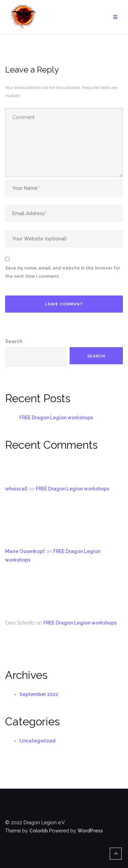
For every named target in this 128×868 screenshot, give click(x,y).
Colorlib (39, 831)
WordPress (90, 831)
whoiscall (16, 489)
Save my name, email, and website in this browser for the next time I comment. (63, 272)
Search (14, 341)
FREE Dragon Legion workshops (56, 418)
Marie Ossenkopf (25, 551)
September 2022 (39, 694)
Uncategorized (37, 741)
